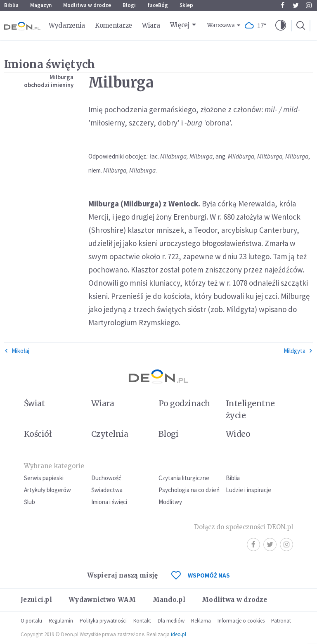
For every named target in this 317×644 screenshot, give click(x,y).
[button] (281, 26)
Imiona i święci (109, 502)
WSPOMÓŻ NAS (201, 575)
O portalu (31, 621)
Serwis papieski (44, 478)
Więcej (180, 25)
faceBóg (158, 5)
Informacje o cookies (241, 621)
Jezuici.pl (36, 600)
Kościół (38, 434)
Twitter (296, 5)
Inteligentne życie (250, 409)
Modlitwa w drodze (87, 5)
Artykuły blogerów (47, 490)
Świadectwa (107, 490)
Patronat (281, 621)
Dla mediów (171, 621)
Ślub (30, 502)
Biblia (11, 5)
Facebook (283, 5)
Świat (34, 403)
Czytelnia (110, 434)
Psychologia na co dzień (189, 490)
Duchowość (106, 478)
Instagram (309, 5)
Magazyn (41, 5)
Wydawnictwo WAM (102, 600)
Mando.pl (169, 600)
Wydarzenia (67, 25)
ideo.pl (179, 634)
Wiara (151, 25)
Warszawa (221, 25)
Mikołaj (17, 351)
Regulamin (61, 621)
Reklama (201, 621)
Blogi (129, 5)
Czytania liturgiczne (184, 478)
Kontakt (142, 621)
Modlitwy (170, 502)
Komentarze (114, 25)
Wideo (238, 434)
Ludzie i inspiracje (248, 490)
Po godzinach (185, 403)
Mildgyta (298, 351)
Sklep (186, 5)
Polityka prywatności (103, 621)
